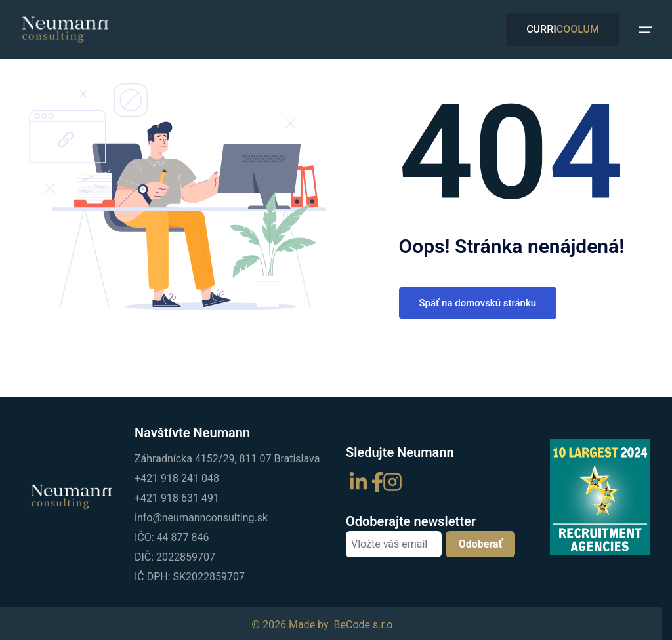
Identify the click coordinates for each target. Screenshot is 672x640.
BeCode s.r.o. (365, 625)
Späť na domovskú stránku (478, 303)
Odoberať (481, 544)
